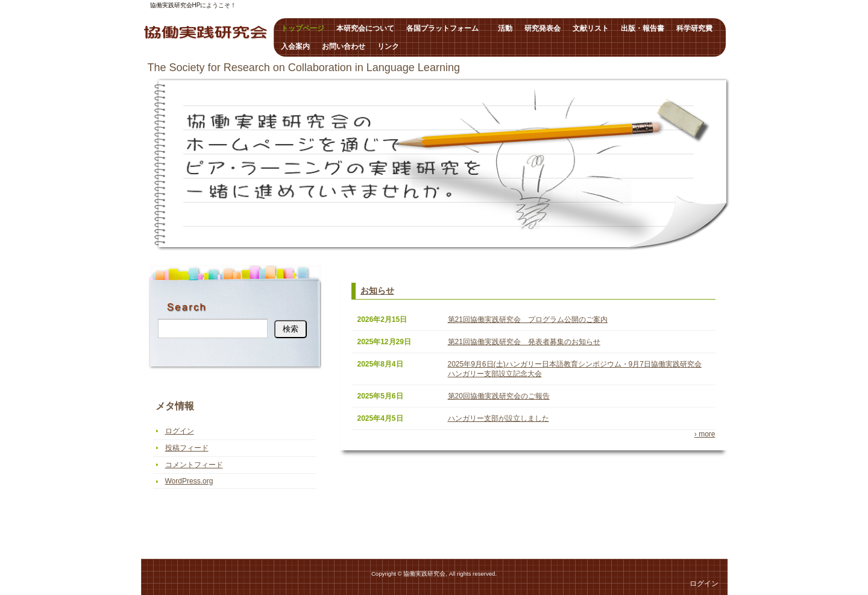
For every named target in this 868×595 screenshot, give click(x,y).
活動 (505, 28)
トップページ (303, 28)
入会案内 (295, 46)
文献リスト (591, 28)
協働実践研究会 (206, 33)
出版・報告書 (643, 28)
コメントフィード (194, 465)
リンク (388, 46)
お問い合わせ (344, 46)
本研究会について (365, 28)
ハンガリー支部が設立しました (498, 418)
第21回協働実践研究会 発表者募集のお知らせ (524, 342)
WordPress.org (189, 481)
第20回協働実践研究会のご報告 (499, 396)
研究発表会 (542, 28)
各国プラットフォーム (446, 28)
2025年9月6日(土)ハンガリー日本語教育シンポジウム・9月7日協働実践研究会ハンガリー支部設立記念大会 (575, 369)
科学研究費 (694, 28)
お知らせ (377, 291)
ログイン (180, 431)
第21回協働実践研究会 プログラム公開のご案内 (528, 320)
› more (705, 434)
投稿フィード (187, 448)
